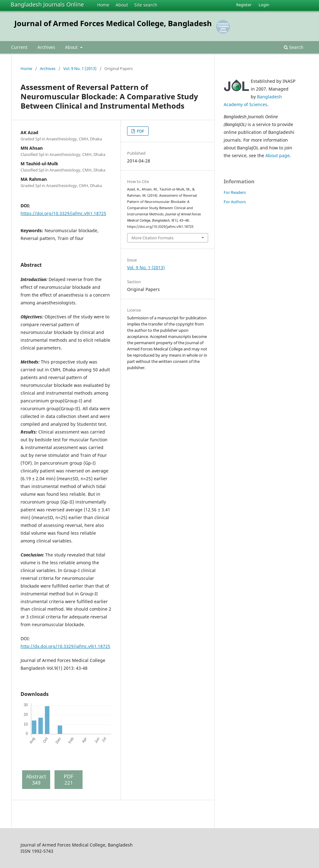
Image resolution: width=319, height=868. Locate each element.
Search (294, 47)
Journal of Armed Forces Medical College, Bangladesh (113, 23)
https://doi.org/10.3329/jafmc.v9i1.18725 (63, 213)
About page (278, 155)
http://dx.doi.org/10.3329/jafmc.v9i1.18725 (65, 646)
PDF (140, 131)
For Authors (235, 202)
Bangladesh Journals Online (47, 4)
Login (264, 5)
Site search (146, 5)
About (122, 5)
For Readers (235, 192)
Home (103, 5)
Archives (46, 47)
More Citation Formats (152, 238)
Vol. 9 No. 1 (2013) (80, 68)
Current (19, 47)
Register (244, 5)
